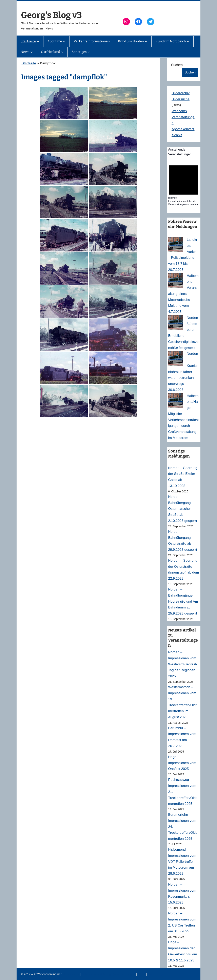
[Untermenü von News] (32, 52)
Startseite (29, 63)
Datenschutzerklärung (97, 974)
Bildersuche (181, 99)
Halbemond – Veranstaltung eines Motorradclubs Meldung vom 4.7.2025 (183, 294)
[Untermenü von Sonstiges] (89, 52)
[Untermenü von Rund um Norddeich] (188, 41)
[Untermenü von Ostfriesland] (62, 52)
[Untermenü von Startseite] (38, 41)
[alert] (183, 184)
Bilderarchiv (181, 93)
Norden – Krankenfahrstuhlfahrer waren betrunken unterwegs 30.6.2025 (183, 372)
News (142, 974)
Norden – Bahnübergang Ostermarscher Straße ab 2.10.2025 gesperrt (183, 509)
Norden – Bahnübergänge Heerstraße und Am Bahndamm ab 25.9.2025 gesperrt (183, 601)
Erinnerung (156, 974)
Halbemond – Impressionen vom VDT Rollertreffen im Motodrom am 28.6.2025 (182, 862)
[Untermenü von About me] (64, 41)
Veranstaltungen (125, 974)
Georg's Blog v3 (51, 15)
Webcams (179, 111)
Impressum (72, 974)
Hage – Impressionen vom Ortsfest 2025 (182, 763)
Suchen (177, 65)
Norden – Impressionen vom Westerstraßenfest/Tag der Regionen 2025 (183, 664)
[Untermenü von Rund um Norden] (146, 41)
